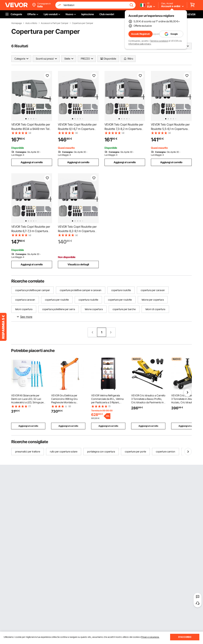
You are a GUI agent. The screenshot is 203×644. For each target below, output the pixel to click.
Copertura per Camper (83, 23)
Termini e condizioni (159, 41)
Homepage (17, 23)
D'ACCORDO (185, 637)
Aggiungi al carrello (32, 162)
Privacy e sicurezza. (150, 637)
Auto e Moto (31, 23)
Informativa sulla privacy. (140, 44)
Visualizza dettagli (78, 264)
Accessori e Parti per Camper (55, 23)
